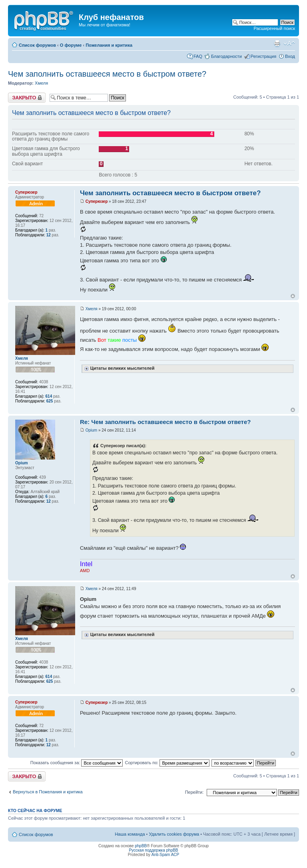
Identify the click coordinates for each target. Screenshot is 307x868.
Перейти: (194, 792)
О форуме (71, 45)
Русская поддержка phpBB (153, 850)
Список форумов (37, 45)
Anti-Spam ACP (165, 855)
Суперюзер (97, 201)
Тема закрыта (27, 98)
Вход (290, 56)
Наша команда (130, 834)
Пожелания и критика (109, 45)
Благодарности (226, 56)
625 (50, 401)
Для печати (277, 44)
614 (49, 396)
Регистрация (263, 56)
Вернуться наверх (293, 296)
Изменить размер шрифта (289, 44)
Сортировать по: (167, 763)
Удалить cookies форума (174, 834)
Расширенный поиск (274, 28)
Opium (91, 430)
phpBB (141, 846)
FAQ (198, 56)
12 (49, 235)
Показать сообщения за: (77, 763)
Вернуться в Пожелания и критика (48, 792)
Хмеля (41, 83)
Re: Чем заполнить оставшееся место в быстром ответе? (165, 422)
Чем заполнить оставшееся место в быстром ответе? (107, 74)
